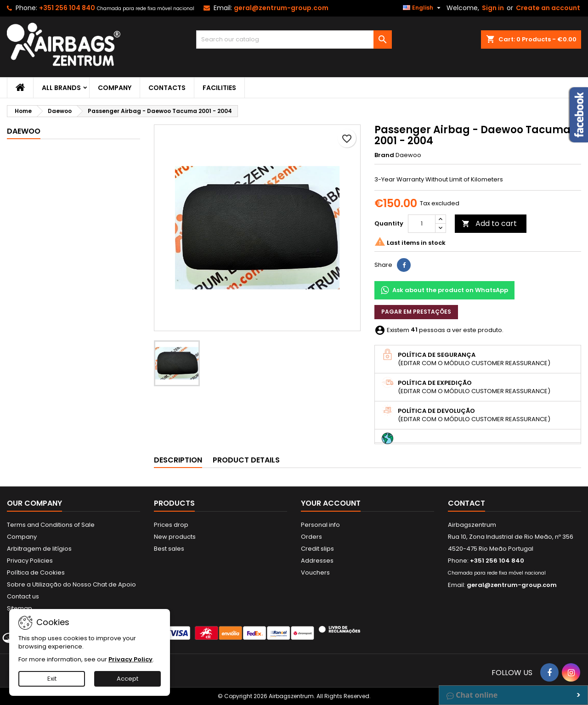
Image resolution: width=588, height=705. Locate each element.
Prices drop (171, 525)
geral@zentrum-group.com (281, 8)
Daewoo (24, 131)
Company (115, 88)
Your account (331, 503)
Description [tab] (178, 460)
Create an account (548, 8)
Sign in (493, 8)
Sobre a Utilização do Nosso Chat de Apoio (71, 584)
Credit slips (317, 549)
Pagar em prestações (416, 312)
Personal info (320, 525)
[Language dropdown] (423, 8)
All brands (61, 88)
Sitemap (20, 608)
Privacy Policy (130, 659)
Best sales (169, 549)
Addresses (317, 561)
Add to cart (489, 223)
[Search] (294, 39)
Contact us (23, 596)
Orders (311, 537)
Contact (466, 503)
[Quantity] (422, 224)
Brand (384, 155)
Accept (127, 679)
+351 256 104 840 (67, 8)
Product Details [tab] (246, 460)
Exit (52, 679)
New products (175, 537)
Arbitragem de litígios (39, 549)
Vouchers (315, 572)
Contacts (167, 88)
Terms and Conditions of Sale (51, 525)
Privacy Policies (30, 561)
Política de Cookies (36, 572)
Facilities (219, 88)
